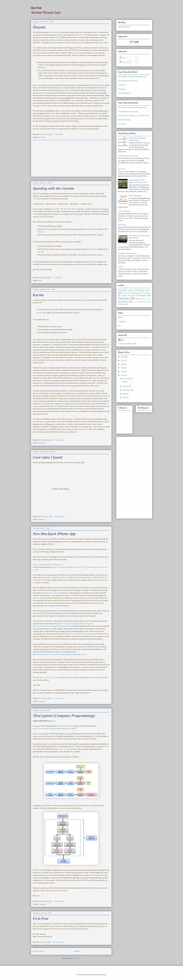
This (35, 199)
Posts (122, 58)
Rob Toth (36, 8)
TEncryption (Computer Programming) (64, 716)
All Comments (126, 62)
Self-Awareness (145, 302)
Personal (142, 296)
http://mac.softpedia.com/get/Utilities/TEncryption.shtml (54, 729)
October (126, 386)
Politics (146, 299)
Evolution (147, 293)
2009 (123, 375)
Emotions (136, 293)
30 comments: (59, 901)
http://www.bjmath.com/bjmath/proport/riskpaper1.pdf (53, 626)
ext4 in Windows (124, 93)
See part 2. (51, 721)
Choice (121, 290)
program (64, 726)
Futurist (124, 296)
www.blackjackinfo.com (50, 677)
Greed (120, 267)
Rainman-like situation (50, 593)
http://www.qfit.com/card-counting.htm (82, 634)
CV (119, 326)
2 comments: (58, 278)
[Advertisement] (71, 158)
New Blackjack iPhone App (54, 534)
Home (77, 951)
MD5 (73, 747)
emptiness (54, 32)
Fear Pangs (122, 124)
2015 (123, 357)
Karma (38, 295)
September (127, 390)
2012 (123, 364)
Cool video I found (47, 457)
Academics (122, 322)
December (127, 379)
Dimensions (126, 293)
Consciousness (144, 290)
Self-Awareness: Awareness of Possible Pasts (134, 116)
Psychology (123, 302)
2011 (123, 368)
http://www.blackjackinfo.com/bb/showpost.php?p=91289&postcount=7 (59, 654)
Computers (42, 701)
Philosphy (42, 137)
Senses (123, 304)
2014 (123, 361)
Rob (122, 340)
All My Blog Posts (124, 27)
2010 (123, 372)
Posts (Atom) (76, 958)
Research (135, 302)
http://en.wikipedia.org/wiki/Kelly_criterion (75, 624)
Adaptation (122, 89)
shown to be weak (63, 749)
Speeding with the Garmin (53, 188)
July (125, 394)
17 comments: (59, 698)
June (125, 397)
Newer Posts (38, 951)
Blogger (104, 975)
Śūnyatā (39, 27)
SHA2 (106, 747)
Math (40, 280)
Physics (138, 299)
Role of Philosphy (124, 120)
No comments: (60, 440)
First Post (41, 918)
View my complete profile (127, 344)
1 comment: (59, 134)
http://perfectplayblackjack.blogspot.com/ (48, 565)
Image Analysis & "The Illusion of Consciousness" (138, 181)
